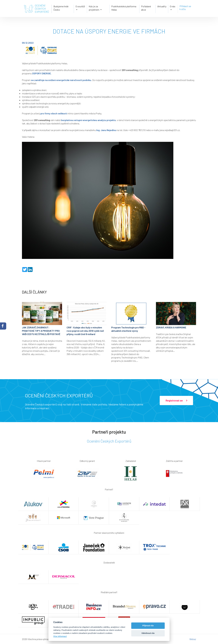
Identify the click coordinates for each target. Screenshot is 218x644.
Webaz (193, 639)
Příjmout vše (148, 626)
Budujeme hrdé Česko (61, 8)
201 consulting (130, 70)
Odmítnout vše (148, 633)
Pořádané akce (146, 8)
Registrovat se (176, 401)
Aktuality (162, 6)
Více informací (60, 636)
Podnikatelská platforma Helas (124, 8)
